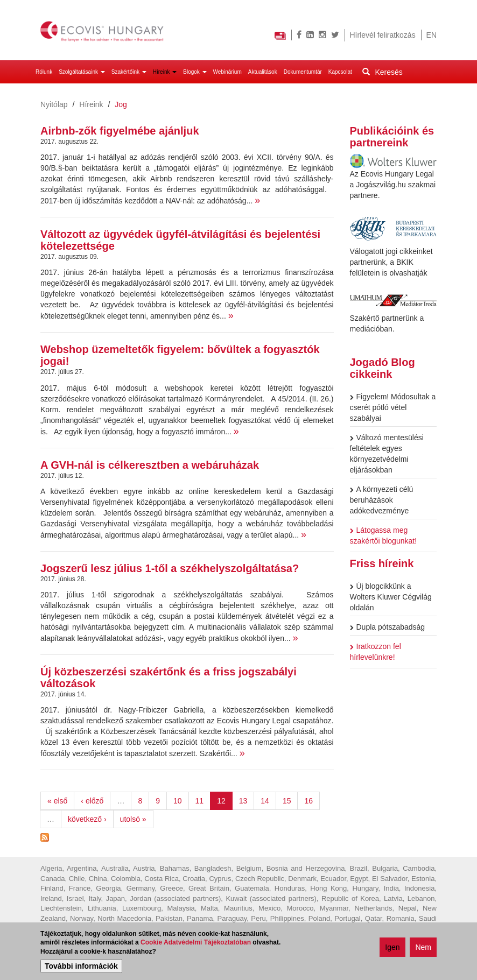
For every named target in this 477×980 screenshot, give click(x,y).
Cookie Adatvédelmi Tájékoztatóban (196, 943)
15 (287, 801)
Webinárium (227, 72)
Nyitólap (54, 104)
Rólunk (44, 72)
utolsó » (133, 819)
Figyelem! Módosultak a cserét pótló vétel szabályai (393, 407)
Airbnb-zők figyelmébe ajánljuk (120, 131)
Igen (392, 948)
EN (432, 35)
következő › (87, 819)
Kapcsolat (340, 72)
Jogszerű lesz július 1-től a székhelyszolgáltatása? (170, 568)
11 (200, 801)
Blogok (195, 72)
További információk (81, 967)
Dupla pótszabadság (388, 627)
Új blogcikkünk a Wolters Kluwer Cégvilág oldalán (391, 597)
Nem (423, 948)
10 (178, 801)
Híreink (165, 72)
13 (243, 801)
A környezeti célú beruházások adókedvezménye (382, 500)
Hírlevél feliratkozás (383, 35)
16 (308, 801)
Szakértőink (129, 72)
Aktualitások (263, 72)
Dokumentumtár (303, 72)
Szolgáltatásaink (82, 72)
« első (57, 801)
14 (265, 801)
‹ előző (92, 801)
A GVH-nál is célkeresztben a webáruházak (150, 465)
